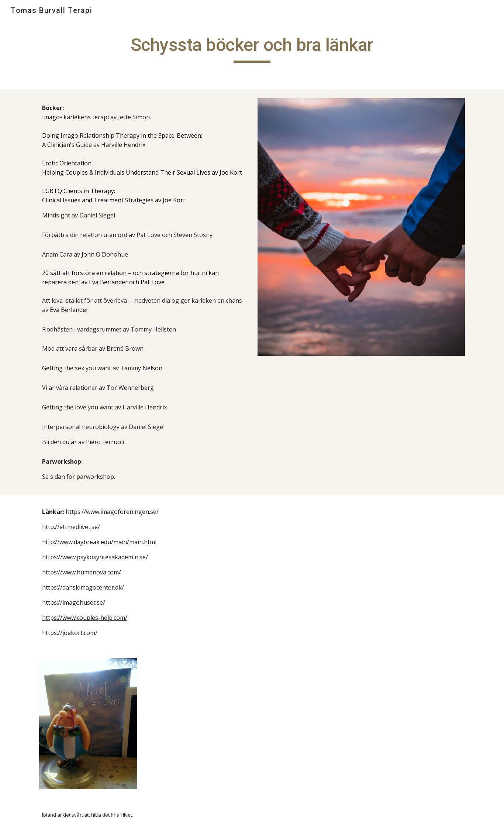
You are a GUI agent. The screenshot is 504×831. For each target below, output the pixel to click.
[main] (252, 48)
